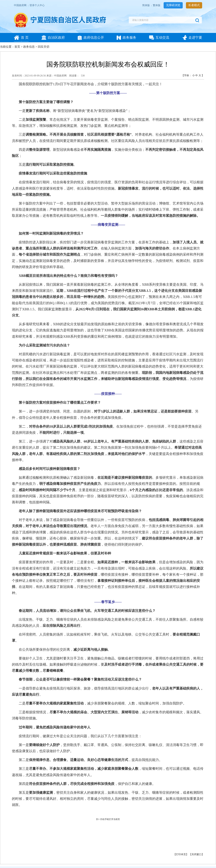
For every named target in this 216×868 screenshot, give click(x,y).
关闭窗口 (197, 854)
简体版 (146, 5)
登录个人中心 (37, 5)
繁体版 (157, 5)
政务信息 (29, 47)
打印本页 (181, 854)
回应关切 (44, 47)
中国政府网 (20, 5)
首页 (17, 47)
